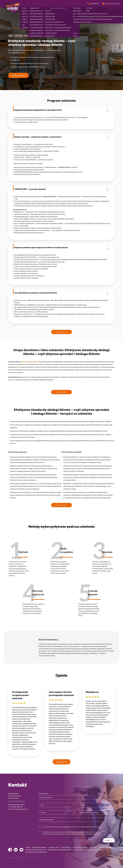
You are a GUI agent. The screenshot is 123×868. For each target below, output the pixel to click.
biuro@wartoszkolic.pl (21, 809)
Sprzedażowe (16, 28)
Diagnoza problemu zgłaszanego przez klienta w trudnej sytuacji (61, 248)
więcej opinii (62, 762)
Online (11, 36)
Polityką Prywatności (87, 834)
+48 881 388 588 (17, 807)
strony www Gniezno (34, 858)
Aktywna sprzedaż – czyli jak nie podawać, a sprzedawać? (61, 137)
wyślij (109, 840)
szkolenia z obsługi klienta (29, 362)
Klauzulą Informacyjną (71, 834)
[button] (24, 8)
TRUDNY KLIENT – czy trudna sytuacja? (61, 189)
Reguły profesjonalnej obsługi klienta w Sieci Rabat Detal (61, 110)
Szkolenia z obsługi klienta (32, 36)
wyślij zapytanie (18, 75)
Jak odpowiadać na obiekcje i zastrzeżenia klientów (61, 293)
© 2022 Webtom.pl (23, 858)
